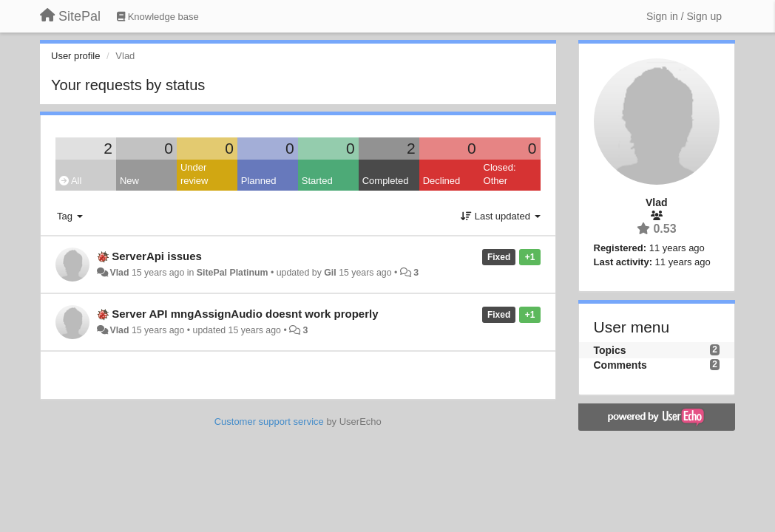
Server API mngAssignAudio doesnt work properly (245, 314)
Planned (259, 181)
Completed (386, 181)
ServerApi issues (157, 256)
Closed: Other (500, 174)
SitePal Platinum (233, 273)
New (129, 181)
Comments (620, 365)
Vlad (119, 273)
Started (317, 181)
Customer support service (269, 422)
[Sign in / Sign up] (684, 16)
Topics (610, 350)
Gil (330, 273)
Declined (442, 181)
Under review (194, 174)
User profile (75, 56)
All (70, 181)
